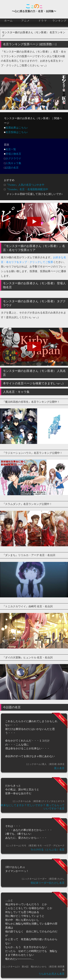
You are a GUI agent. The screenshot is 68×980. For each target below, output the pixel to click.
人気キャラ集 (13, 163)
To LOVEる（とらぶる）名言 (48, 850)
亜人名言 (59, 768)
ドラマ (43, 21)
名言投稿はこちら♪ (17, 132)
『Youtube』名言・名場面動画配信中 (27, 189)
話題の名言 (12, 168)
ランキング (60, 21)
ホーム (9, 21)
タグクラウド (13, 158)
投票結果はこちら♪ (17, 128)
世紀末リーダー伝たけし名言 (48, 883)
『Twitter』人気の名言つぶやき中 (25, 185)
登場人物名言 (13, 154)
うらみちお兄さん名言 (51, 974)
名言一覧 (11, 149)
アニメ (26, 21)
